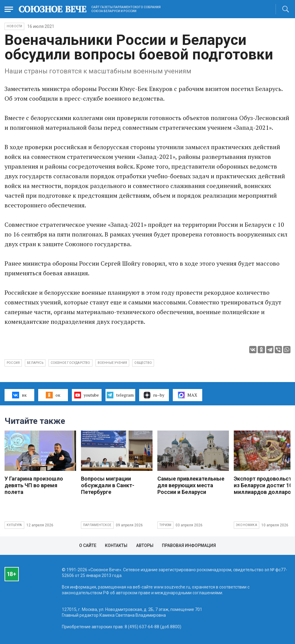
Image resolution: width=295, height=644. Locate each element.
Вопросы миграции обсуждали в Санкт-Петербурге (108, 485)
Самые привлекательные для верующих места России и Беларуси (191, 485)
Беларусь (35, 363)
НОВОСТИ (14, 26)
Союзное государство (70, 363)
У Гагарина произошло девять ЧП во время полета (34, 485)
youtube (87, 395)
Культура (14, 525)
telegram (120, 395)
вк (19, 395)
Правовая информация (189, 545)
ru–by (154, 395)
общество (143, 363)
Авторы (145, 545)
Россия (13, 363)
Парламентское (97, 525)
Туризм (165, 525)
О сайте (88, 545)
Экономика (246, 525)
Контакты (116, 545)
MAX (188, 395)
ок (53, 395)
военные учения (112, 363)
